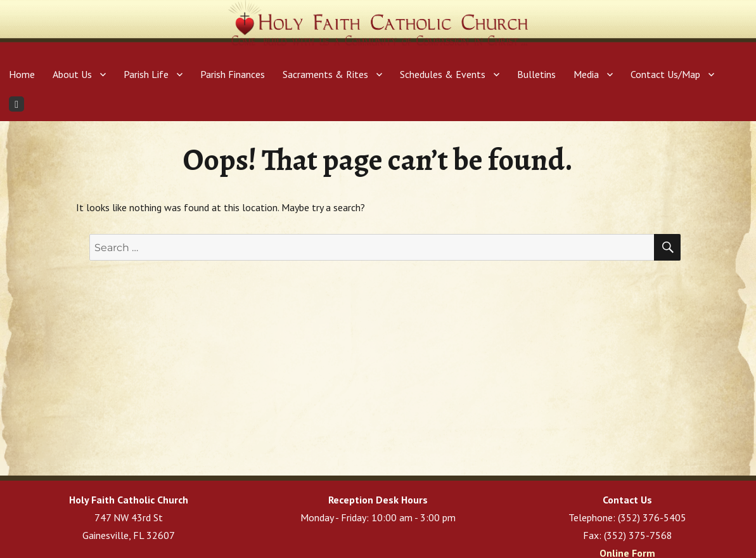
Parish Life (146, 74)
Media (586, 74)
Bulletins (536, 74)
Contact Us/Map (665, 74)
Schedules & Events (443, 74)
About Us (72, 74)
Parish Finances (233, 74)
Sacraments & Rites (325, 74)
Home (22, 74)
